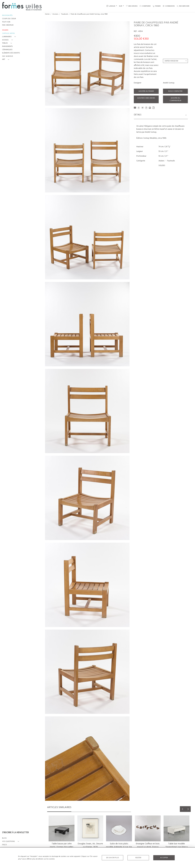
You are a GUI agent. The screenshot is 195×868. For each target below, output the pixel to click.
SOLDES (162, 166)
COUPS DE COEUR (9, 19)
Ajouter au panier (146, 91)
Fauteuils (65, 14)
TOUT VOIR (6, 22)
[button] (10, 37)
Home (47, 14)
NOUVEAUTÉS (7, 15)
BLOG (4, 838)
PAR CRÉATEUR (8, 25)
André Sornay (169, 83)
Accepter (164, 858)
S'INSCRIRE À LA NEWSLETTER (15, 833)
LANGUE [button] (111, 6)
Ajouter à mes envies (146, 98)
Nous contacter (175, 91)
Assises (55, 14)
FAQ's (5, 845)
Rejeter (138, 858)
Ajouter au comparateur (175, 99)
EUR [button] (121, 6)
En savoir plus (113, 858)
